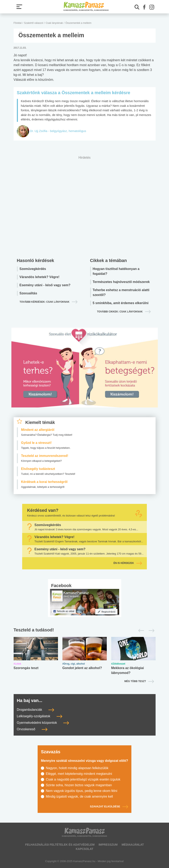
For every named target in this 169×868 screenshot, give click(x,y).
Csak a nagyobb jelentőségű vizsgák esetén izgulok (83, 779)
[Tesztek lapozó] (85, 630)
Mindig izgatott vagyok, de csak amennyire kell (79, 796)
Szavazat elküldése (109, 807)
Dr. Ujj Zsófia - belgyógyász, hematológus (58, 131)
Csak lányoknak (54, 23)
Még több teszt (135, 681)
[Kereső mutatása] (137, 7)
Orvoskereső (32, 729)
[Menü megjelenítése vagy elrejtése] (19, 7)
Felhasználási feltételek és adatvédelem (60, 845)
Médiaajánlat (133, 845)
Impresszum (108, 845)
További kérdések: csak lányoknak (44, 302)
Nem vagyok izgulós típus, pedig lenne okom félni (81, 791)
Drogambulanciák (36, 710)
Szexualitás (28, 293)
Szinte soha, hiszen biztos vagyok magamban (79, 785)
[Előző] (140, 631)
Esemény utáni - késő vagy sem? (45, 285)
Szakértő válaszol (34, 23)
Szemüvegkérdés (33, 269)
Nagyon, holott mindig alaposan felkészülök (77, 768)
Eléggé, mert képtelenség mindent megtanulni (79, 774)
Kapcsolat (84, 849)
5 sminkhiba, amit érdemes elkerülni (121, 303)
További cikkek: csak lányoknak (120, 312)
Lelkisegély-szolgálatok (40, 716)
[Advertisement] (85, 206)
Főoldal (18, 23)
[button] (144, 7)
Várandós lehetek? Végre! (40, 277)
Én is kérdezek (128, 563)
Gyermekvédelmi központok (43, 723)
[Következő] (150, 631)
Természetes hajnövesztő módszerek (121, 282)
